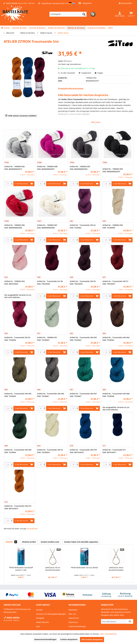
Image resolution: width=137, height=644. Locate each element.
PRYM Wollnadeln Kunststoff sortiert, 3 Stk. (21, 569)
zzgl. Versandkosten (74, 64)
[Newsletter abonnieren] (130, 621)
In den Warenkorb (24, 183)
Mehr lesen (96, 122)
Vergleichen (85, 73)
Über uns (72, 614)
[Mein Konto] (120, 14)
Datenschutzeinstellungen (45, 639)
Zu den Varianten (67, 73)
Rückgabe (40, 618)
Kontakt (39, 610)
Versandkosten (32, 529)
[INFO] (110, 28)
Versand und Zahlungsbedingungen (51, 614)
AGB (38, 626)
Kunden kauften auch (50, 542)
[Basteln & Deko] (20, 28)
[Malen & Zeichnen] (57, 28)
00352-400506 (12, 3)
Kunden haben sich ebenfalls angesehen (81, 542)
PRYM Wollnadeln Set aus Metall (84, 568)
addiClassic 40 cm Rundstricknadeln (53, 569)
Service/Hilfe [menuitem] (126, 3)
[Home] (6, 28)
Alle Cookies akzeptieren (92, 639)
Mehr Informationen (108, 634)
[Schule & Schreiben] (97, 28)
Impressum (73, 622)
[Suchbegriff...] (68, 14)
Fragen (99, 73)
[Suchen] (84, 14)
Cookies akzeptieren (69, 639)
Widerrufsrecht (42, 622)
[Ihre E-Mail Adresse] (114, 621)
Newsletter (85, 3)
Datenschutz (74, 618)
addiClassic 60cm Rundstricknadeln (116, 569)
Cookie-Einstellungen (77, 626)
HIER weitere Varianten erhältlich (21, 115)
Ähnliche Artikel (29, 542)
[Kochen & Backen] (38, 28)
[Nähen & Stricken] (76, 28)
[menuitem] (72, 14)
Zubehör (11, 542)
